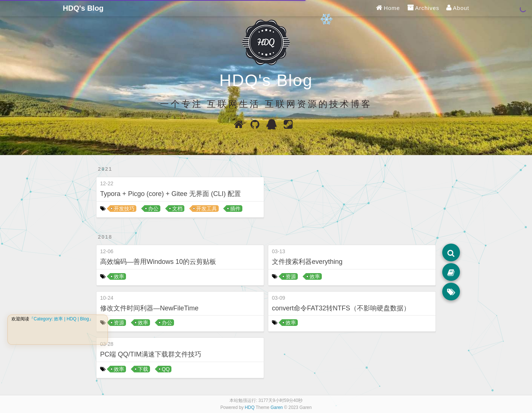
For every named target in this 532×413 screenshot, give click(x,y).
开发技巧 (124, 209)
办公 (153, 209)
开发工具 (207, 209)
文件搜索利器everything (307, 262)
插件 (235, 209)
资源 (119, 323)
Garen (277, 407)
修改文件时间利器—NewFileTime (149, 308)
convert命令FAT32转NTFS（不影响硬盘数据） (341, 308)
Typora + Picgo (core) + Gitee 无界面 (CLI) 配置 (170, 194)
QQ (166, 369)
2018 (105, 237)
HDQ (250, 407)
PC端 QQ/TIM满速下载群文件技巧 (151, 354)
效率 (119, 276)
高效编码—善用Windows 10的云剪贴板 (158, 262)
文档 (177, 209)
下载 (143, 369)
